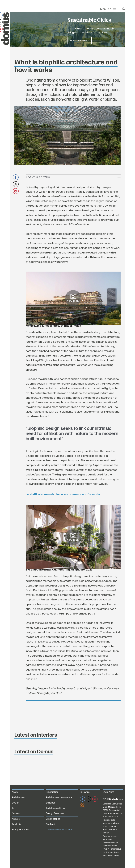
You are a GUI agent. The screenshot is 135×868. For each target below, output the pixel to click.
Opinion (16, 814)
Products (17, 824)
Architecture (18, 797)
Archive (16, 819)
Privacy (106, 849)
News (15, 792)
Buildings (51, 803)
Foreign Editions (20, 830)
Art (14, 808)
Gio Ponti (51, 824)
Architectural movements (59, 797)
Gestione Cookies (111, 856)
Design (16, 803)
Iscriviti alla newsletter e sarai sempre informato (63, 494)
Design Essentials (55, 814)
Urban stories (53, 819)
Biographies (52, 792)
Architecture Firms (55, 808)
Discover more (80, 40)
